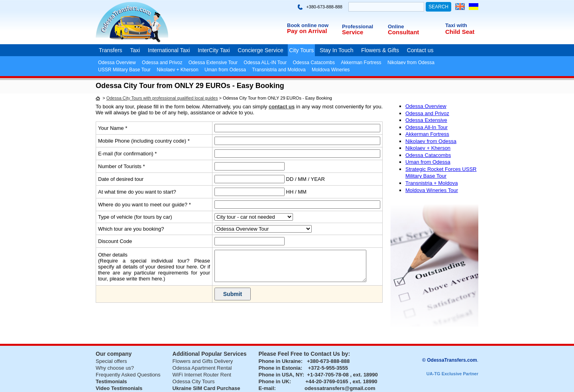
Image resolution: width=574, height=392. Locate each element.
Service (353, 32)
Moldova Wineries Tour (432, 190)
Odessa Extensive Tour (213, 63)
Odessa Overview (117, 63)
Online (396, 26)
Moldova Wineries (331, 70)
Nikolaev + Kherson (177, 70)
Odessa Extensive (426, 120)
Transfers (111, 50)
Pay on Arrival (307, 31)
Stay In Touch (337, 50)
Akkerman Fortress (361, 63)
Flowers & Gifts (380, 50)
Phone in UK (274, 381)
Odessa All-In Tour (427, 127)
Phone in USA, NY (281, 375)
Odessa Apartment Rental (202, 368)
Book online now (308, 25)
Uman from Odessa (225, 70)
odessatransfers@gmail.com (340, 388)
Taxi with (456, 25)
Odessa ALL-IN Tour (265, 63)
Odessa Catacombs (314, 63)
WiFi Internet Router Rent (202, 375)
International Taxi (169, 50)
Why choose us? (115, 368)
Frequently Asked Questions (128, 375)
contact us (282, 107)
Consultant (403, 32)
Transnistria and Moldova (279, 70)
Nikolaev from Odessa (411, 63)
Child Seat (460, 32)
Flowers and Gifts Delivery (203, 361)
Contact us (420, 50)
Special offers (111, 361)
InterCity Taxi (214, 50)
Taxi (135, 50)
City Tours (301, 50)
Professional (358, 26)
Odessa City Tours (194, 381)
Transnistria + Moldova (431, 183)
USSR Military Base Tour (124, 70)
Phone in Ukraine (280, 361)
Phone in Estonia (280, 368)
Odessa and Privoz (162, 63)
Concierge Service (260, 50)
